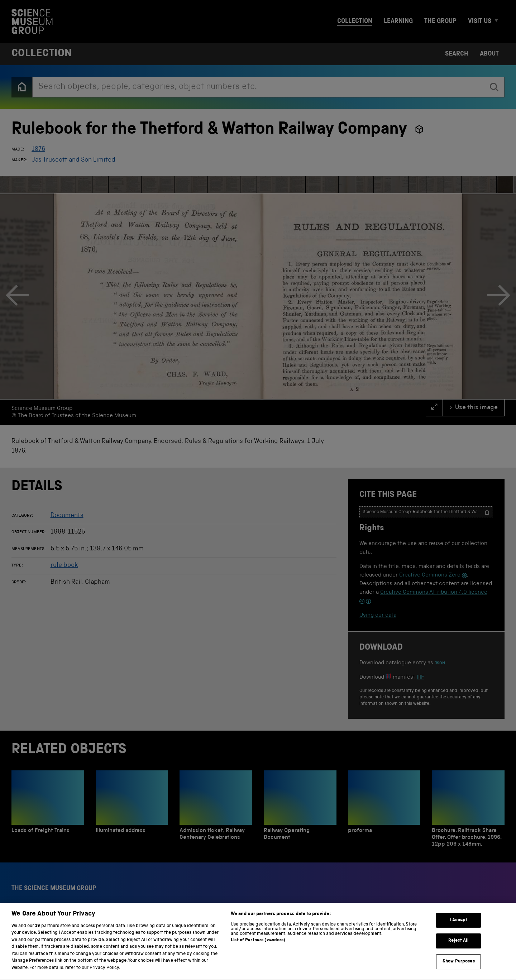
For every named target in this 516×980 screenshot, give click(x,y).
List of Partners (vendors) (258, 963)
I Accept (458, 942)
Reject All (458, 963)
